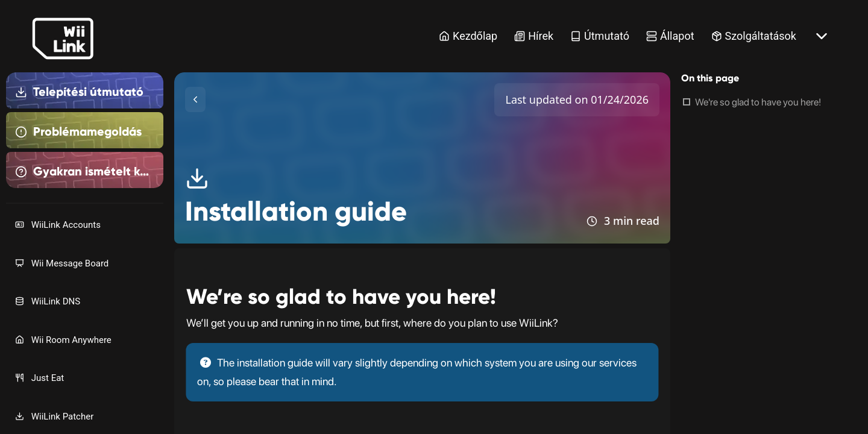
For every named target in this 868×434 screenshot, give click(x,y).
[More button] (822, 36)
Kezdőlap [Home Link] (468, 36)
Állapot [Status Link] (670, 36)
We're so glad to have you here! (758, 102)
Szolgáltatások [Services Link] (754, 36)
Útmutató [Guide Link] (600, 36)
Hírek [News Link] (534, 36)
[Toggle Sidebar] (195, 99)
